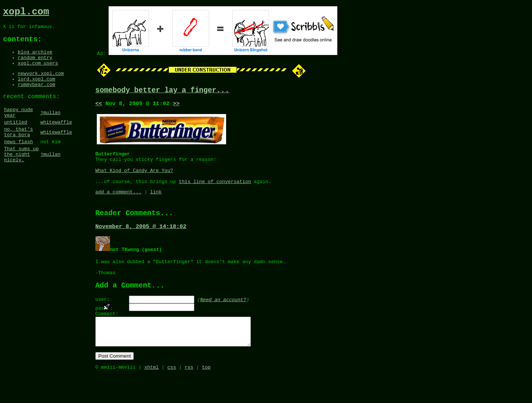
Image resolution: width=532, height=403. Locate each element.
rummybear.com (36, 96)
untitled (16, 138)
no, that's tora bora (18, 150)
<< (99, 106)
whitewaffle (56, 138)
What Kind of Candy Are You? (134, 178)
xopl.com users (38, 71)
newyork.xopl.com (41, 83)
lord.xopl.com (36, 89)
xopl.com (26, 13)
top (206, 395)
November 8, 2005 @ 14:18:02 (141, 240)
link (156, 203)
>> (176, 106)
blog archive (35, 58)
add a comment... (118, 203)
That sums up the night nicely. (21, 176)
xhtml (152, 395)
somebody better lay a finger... (162, 91)
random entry (35, 65)
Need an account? (223, 318)
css (172, 395)
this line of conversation (215, 192)
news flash (18, 161)
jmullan (50, 127)
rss (189, 395)
